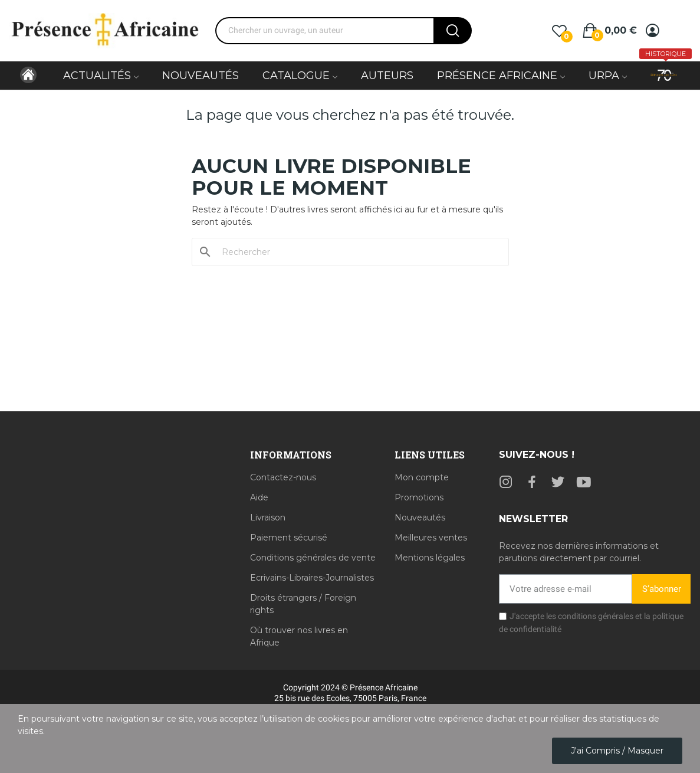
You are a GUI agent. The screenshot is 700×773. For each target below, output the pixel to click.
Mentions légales (430, 558)
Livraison (268, 517)
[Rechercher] (357, 252)
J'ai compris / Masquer (617, 751)
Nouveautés (420, 517)
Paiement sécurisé (289, 538)
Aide (259, 497)
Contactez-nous (283, 477)
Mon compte (422, 477)
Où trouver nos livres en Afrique (299, 636)
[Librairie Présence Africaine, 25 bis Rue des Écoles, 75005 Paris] (121, 538)
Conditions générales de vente (313, 558)
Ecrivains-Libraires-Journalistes (312, 578)
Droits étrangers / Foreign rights (303, 604)
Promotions (419, 497)
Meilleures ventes (431, 538)
